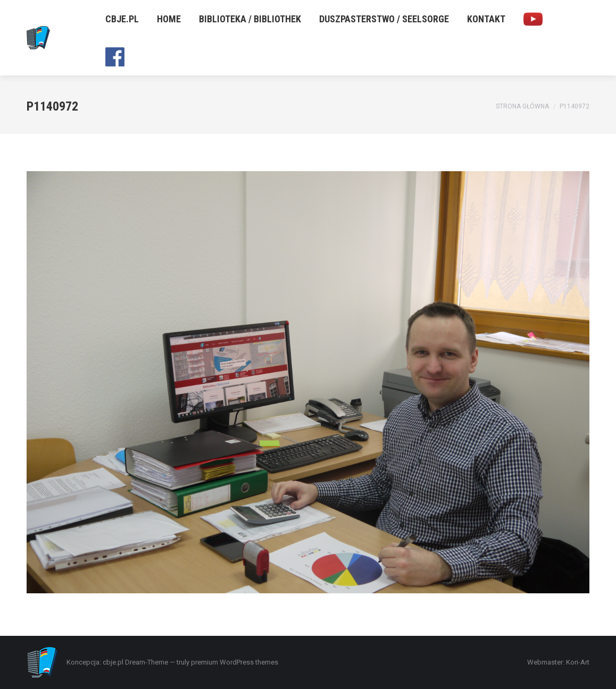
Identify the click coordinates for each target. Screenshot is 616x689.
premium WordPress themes (235, 662)
